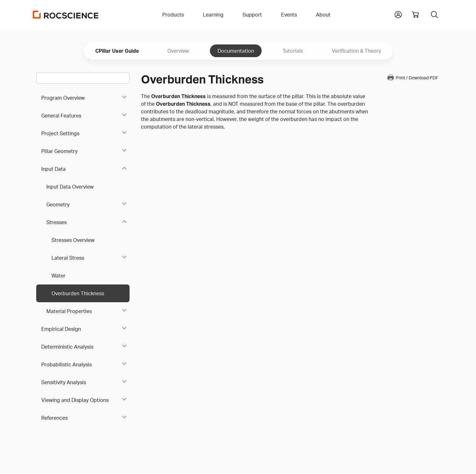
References (54, 418)
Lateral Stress (68, 258)
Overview (178, 51)
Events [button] (289, 15)
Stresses (57, 222)
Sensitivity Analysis (64, 382)
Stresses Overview (73, 240)
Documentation (236, 51)
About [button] (323, 15)
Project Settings (60, 133)
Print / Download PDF (412, 77)
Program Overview (63, 98)
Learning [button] (213, 15)
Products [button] (173, 15)
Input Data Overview (70, 187)
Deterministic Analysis (67, 347)
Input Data (54, 169)
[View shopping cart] (415, 15)
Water (58, 276)
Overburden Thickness (78, 293)
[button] (398, 14)
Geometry (58, 204)
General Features (61, 116)
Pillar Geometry (59, 151)
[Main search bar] (83, 78)
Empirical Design (61, 329)
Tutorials (293, 51)
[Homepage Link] (66, 15)
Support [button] (252, 15)
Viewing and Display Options (75, 400)
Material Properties (69, 311)
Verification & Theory (356, 51)
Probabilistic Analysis (67, 364)
